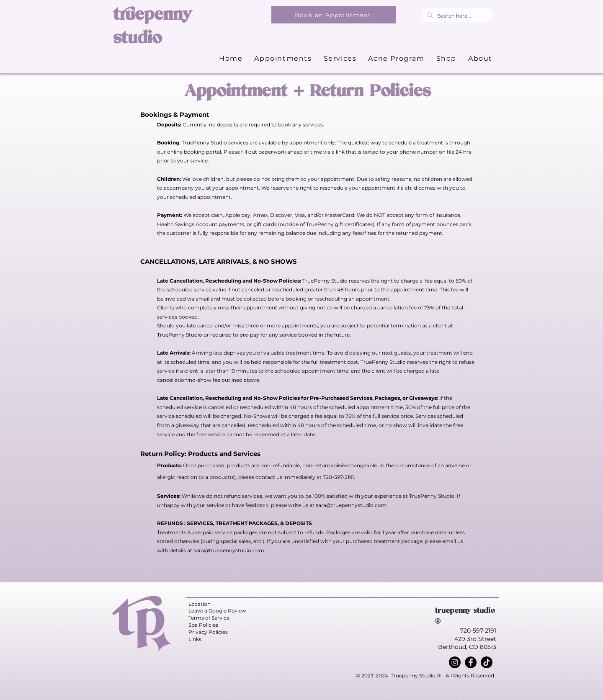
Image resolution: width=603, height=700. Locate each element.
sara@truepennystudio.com (351, 505)
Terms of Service (209, 618)
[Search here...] (456, 16)
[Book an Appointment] (334, 15)
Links (195, 639)
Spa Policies (203, 625)
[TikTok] (487, 662)
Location (200, 604)
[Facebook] (471, 662)
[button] (340, 59)
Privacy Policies (208, 632)
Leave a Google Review (217, 611)
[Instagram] (455, 662)
